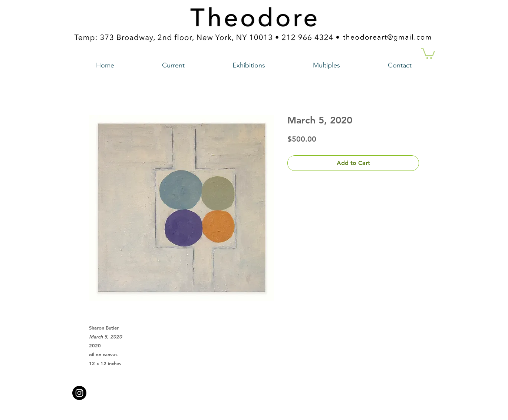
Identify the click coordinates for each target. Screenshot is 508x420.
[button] (428, 53)
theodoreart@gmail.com (222, 391)
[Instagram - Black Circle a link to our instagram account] (79, 393)
